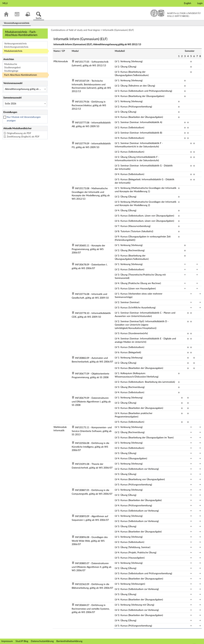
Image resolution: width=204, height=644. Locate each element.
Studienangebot (12, 68)
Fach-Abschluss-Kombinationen (21, 75)
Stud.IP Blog (22, 641)
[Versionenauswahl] (25, 89)
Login (200, 3)
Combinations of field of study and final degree (75, 30)
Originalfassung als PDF (19, 133)
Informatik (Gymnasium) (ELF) (118, 30)
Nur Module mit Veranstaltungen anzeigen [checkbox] (24, 119)
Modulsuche (11, 64)
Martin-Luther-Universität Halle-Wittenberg (176, 13)
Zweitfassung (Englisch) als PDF (23, 137)
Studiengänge (11, 71)
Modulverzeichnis (13, 51)
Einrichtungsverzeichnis (16, 47)
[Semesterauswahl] (25, 104)
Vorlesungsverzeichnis (15, 44)
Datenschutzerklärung (42, 641)
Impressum (7, 641)
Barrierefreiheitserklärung (69, 641)
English (188, 3)
